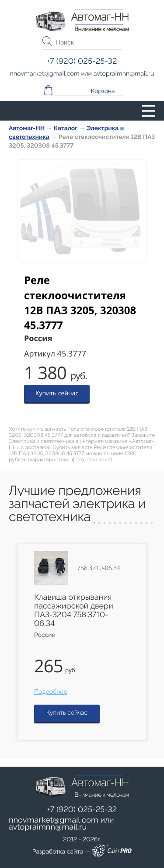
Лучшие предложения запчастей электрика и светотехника (77, 504)
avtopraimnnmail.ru (48, 827)
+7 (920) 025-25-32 (82, 810)
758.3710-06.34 (99, 568)
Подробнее (51, 692)
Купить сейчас (57, 393)
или (61, 824)
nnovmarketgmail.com (54, 820)
